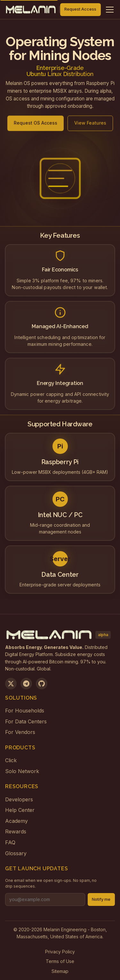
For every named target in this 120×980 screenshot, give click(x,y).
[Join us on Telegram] (26, 684)
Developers (19, 799)
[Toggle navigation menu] (110, 10)
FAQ (10, 842)
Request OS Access (36, 126)
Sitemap (60, 971)
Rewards (16, 831)
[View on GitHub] (42, 684)
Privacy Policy (60, 952)
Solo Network (22, 771)
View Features (90, 126)
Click (11, 760)
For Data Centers (26, 721)
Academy (16, 821)
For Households (25, 711)
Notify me (101, 899)
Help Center (20, 810)
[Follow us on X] (11, 684)
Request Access (80, 9)
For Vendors (20, 732)
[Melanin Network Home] (31, 10)
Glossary (16, 853)
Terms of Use (60, 961)
